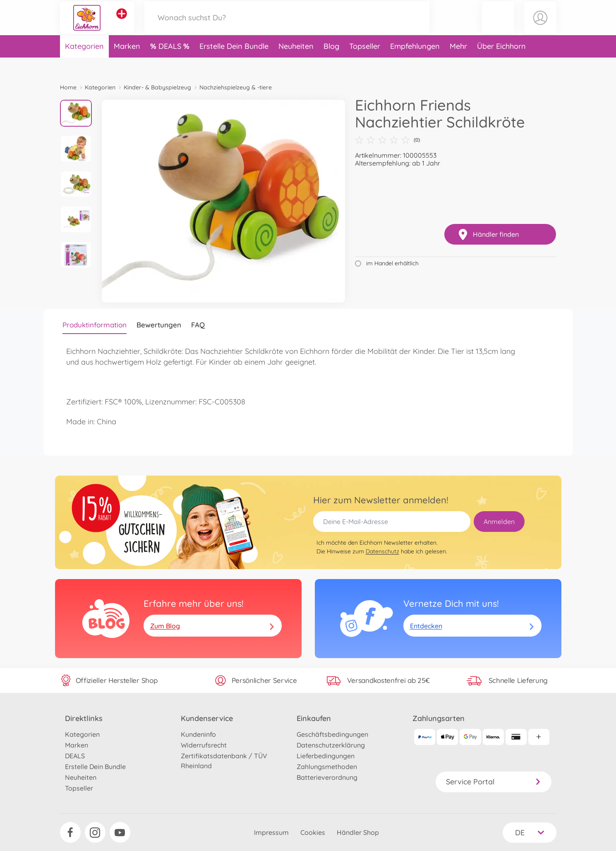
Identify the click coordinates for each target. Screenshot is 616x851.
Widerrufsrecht (204, 745)
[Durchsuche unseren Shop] (287, 26)
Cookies (313, 832)
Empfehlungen (415, 64)
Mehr (458, 64)
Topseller (365, 64)
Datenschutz (382, 551)
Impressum (271, 832)
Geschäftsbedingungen (332, 734)
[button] (498, 26)
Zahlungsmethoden (327, 767)
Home (68, 87)
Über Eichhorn (501, 64)
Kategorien (84, 64)
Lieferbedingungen (326, 756)
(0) (387, 140)
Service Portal (494, 782)
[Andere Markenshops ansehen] (122, 22)
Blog (331, 64)
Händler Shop (358, 832)
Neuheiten (296, 64)
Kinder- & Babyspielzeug (157, 87)
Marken (127, 64)
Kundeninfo (198, 734)
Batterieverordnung (327, 777)
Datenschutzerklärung (331, 745)
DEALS (171, 64)
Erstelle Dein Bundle (234, 64)
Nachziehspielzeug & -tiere (236, 87)
